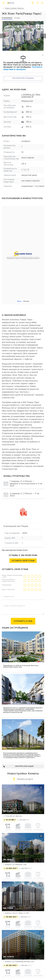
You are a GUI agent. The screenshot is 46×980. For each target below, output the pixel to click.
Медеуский (27, 101)
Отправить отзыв (23, 621)
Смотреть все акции (18, 766)
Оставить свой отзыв (23, 561)
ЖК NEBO (8, 860)
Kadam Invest (22, 550)
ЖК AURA (8, 811)
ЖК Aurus (9, 957)
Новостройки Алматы (14, 8)
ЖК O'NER (8, 908)
